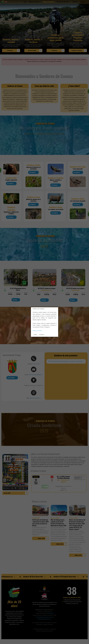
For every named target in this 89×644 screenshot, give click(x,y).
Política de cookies (37, 331)
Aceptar (35, 335)
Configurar (42, 335)
